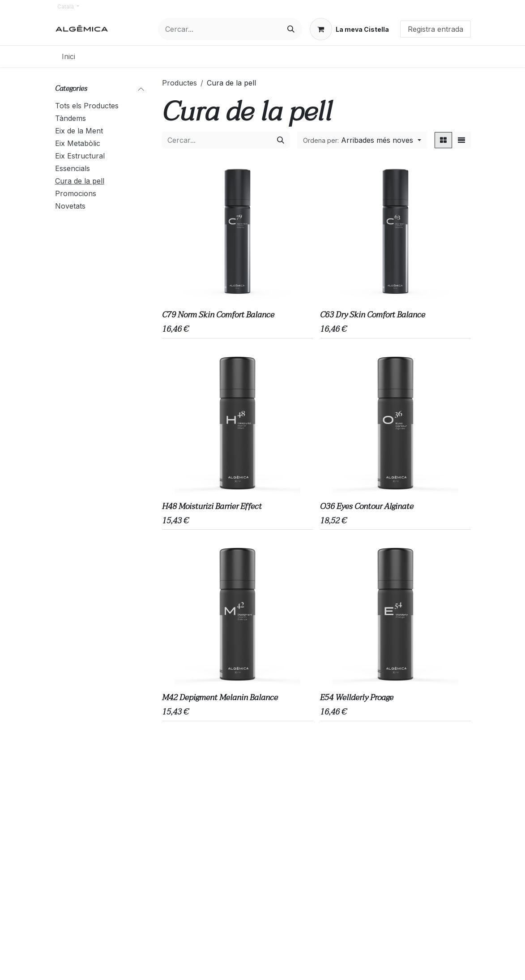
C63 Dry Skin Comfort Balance (373, 315)
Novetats (70, 206)
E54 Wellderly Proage (357, 698)
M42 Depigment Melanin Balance (220, 698)
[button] (362, 140)
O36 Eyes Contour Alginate (367, 507)
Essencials (73, 168)
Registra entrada (435, 29)
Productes (179, 83)
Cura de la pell (80, 181)
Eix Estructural (80, 156)
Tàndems (70, 118)
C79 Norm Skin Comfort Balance (218, 315)
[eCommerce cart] (349, 29)
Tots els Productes (87, 106)
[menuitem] (68, 56)
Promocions (76, 193)
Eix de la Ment (79, 131)
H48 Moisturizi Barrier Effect (212, 507)
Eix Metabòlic (78, 143)
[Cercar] (291, 29)
